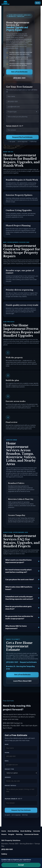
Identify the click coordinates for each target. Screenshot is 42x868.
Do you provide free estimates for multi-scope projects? (19, 618)
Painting (19, 834)
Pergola (11, 834)
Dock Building (26, 831)
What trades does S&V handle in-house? (19, 588)
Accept (21, 865)
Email (7, 761)
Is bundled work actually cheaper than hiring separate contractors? (19, 598)
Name (7, 744)
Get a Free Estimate (19, 72)
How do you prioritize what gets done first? (18, 608)
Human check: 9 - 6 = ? (15, 126)
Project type (9, 769)
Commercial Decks (31, 834)
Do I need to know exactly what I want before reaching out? (19, 571)
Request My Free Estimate (22, 137)
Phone (7, 753)
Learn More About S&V (22, 681)
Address (8, 777)
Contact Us (18, 723)
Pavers (4, 834)
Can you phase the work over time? (20, 580)
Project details (10, 786)
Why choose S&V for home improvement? (16, 627)
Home (4, 831)
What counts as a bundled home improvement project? (18, 561)
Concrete (36, 831)
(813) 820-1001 (19, 78)
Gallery (4, 854)
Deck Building (13, 831)
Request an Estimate (28, 662)
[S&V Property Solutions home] (5, 3)
